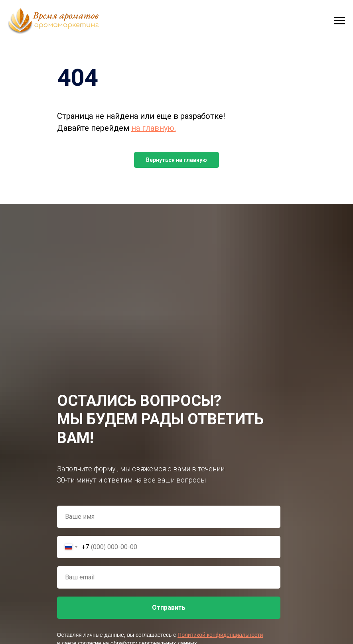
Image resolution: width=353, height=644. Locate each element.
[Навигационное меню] (339, 21)
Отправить (169, 608)
